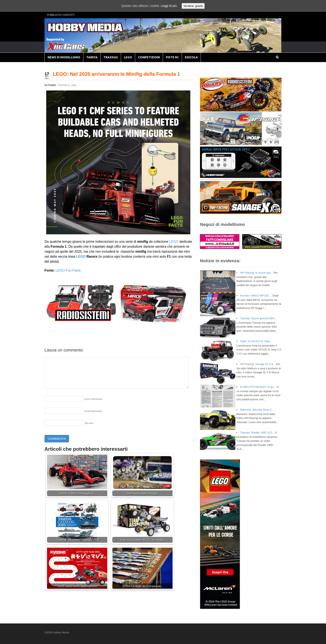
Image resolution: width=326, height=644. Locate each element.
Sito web (89, 423)
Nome (93, 399)
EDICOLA (191, 57)
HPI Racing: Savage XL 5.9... (258, 364)
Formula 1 (64, 85)
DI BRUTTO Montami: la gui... (258, 387)
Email (93, 411)
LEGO (128, 57)
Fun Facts (73, 270)
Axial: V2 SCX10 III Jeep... (256, 341)
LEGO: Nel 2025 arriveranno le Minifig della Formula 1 (116, 74)
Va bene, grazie (193, 6)
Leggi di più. (169, 6)
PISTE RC (172, 57)
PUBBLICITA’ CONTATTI (61, 15)
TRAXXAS (111, 57)
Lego (73, 85)
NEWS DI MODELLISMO (64, 57)
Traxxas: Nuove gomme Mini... (258, 318)
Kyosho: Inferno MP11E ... (256, 296)
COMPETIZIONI (149, 57)
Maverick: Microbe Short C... (257, 410)
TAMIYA (92, 57)
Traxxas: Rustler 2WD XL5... (257, 433)
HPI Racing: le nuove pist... (256, 273)
